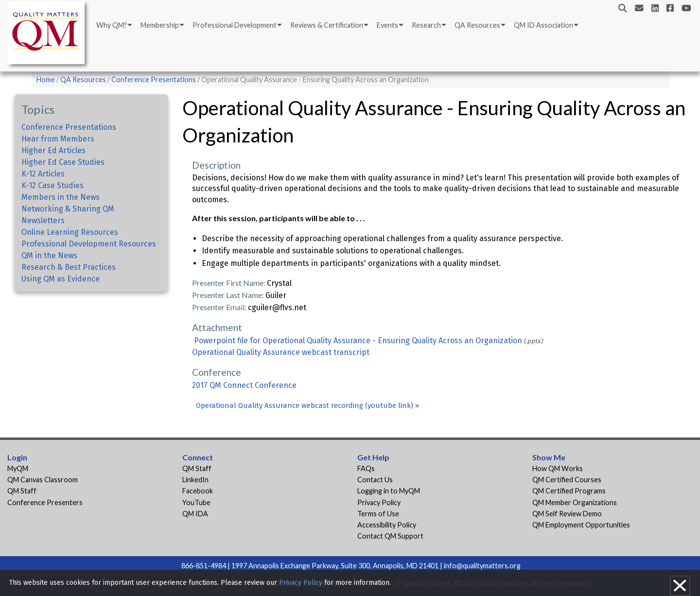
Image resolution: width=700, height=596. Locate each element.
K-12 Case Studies (52, 185)
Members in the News (61, 197)
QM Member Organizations (575, 502)
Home (46, 79)
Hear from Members (58, 139)
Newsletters (43, 220)
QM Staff (22, 491)
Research (426, 25)
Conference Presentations (154, 79)
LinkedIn (195, 480)
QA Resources (477, 25)
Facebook (198, 491)
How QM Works (558, 468)
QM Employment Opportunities (581, 525)
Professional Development (235, 25)
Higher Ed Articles (53, 150)
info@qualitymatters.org (482, 566)
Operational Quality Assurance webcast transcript (281, 352)
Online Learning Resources (70, 232)
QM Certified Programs (569, 491)
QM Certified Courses (567, 480)
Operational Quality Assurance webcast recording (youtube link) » (307, 405)
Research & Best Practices (69, 267)
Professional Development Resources (89, 244)
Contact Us (375, 480)
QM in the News (49, 255)
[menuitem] (114, 25)
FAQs (366, 468)
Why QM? (112, 25)
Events (387, 25)
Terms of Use (378, 514)
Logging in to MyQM (389, 491)
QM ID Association (543, 25)
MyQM (18, 468)
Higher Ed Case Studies (63, 162)
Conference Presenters (45, 502)
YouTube (196, 502)
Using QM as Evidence (61, 279)
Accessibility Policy (387, 525)
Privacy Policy (379, 502)
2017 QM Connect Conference (244, 385)
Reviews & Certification (327, 25)
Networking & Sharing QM (68, 209)
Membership (160, 25)
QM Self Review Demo (567, 514)
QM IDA (195, 514)
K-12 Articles (43, 174)
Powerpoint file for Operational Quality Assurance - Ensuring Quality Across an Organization (358, 341)
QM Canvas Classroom (43, 480)
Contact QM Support (390, 536)
